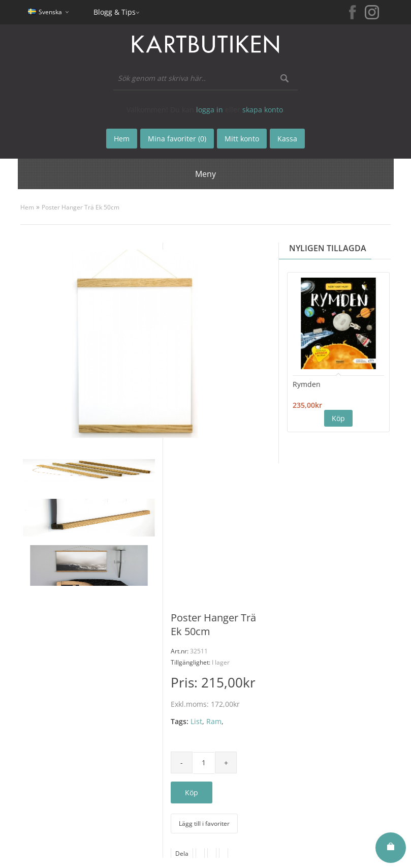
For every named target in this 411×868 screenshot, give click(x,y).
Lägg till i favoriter (204, 824)
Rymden (307, 384)
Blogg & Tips (115, 12)
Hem (27, 207)
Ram (214, 721)
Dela (182, 854)
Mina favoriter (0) (177, 139)
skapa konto (263, 110)
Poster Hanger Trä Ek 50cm (81, 207)
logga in (210, 110)
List (196, 721)
